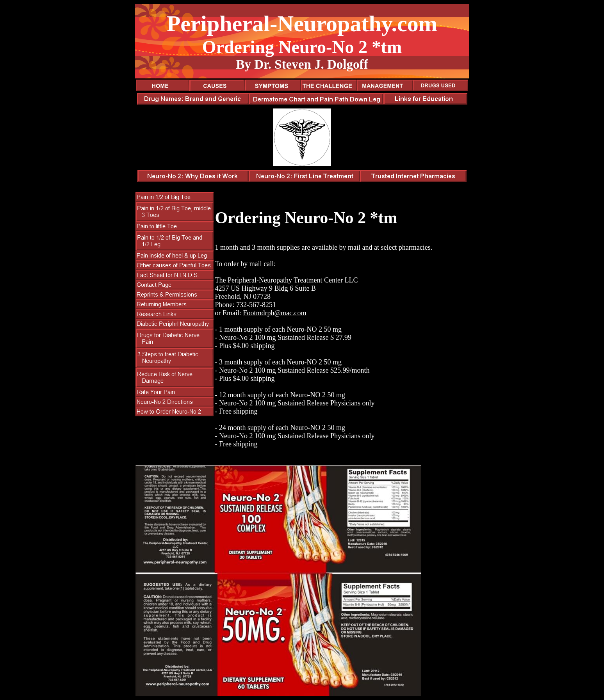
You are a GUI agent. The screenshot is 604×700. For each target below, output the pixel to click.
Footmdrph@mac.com (274, 313)
